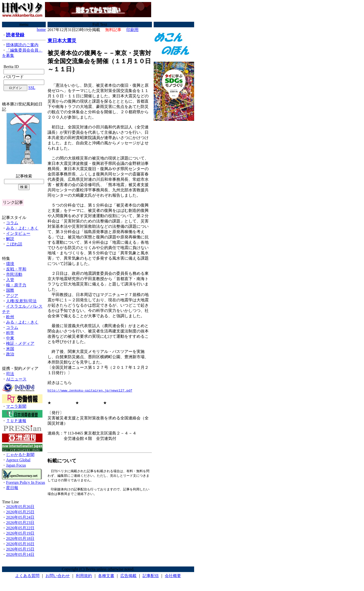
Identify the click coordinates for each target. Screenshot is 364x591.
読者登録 (15, 35)
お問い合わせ (58, 576)
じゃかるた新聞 (20, 455)
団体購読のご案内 (22, 45)
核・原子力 (16, 285)
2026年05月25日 (20, 512)
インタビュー (18, 233)
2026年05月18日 (20, 539)
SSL (32, 88)
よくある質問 (27, 576)
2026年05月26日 (20, 507)
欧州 (10, 317)
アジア (12, 296)
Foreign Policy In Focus (26, 482)
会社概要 (173, 576)
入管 (10, 280)
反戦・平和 (16, 269)
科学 (10, 333)
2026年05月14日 (20, 554)
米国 (10, 349)
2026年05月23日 (20, 523)
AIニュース (16, 379)
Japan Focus (16, 465)
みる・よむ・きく (22, 228)
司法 (10, 374)
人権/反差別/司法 (21, 301)
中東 (10, 338)
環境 (10, 264)
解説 (10, 239)
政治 (10, 354)
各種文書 (106, 576)
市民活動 (14, 274)
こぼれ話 (14, 244)
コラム (12, 223)
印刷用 (132, 30)
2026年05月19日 (20, 533)
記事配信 (151, 576)
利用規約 (84, 576)
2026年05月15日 (20, 549)
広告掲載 (128, 576)
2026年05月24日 (20, 517)
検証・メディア (20, 343)
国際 (10, 290)
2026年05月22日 (20, 528)
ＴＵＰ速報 (16, 421)
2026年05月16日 (20, 544)
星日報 (12, 488)
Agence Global (18, 460)
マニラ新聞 (16, 406)
